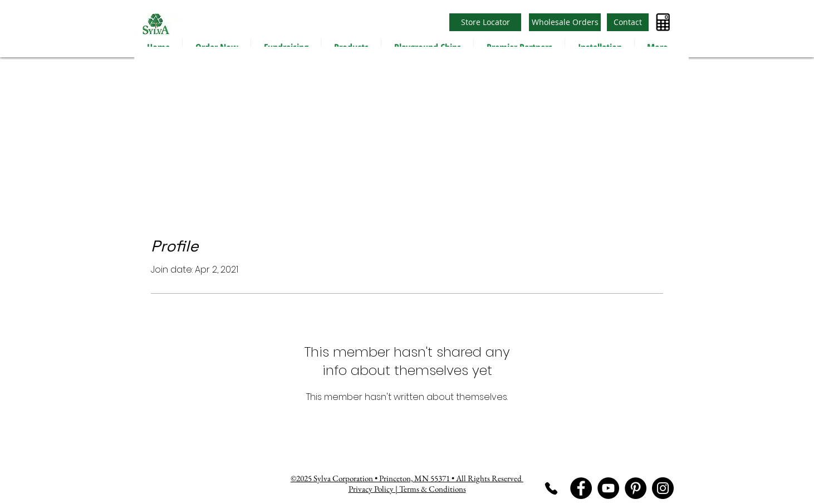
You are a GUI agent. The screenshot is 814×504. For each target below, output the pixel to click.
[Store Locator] (485, 22)
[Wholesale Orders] (565, 22)
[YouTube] (608, 488)
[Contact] (628, 22)
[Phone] (551, 488)
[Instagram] (663, 488)
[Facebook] (581, 488)
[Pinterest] (636, 488)
